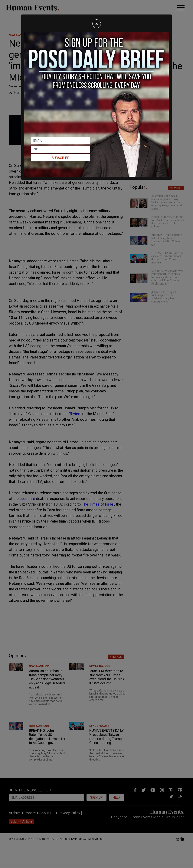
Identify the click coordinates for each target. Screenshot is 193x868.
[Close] (97, 24)
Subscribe (60, 158)
